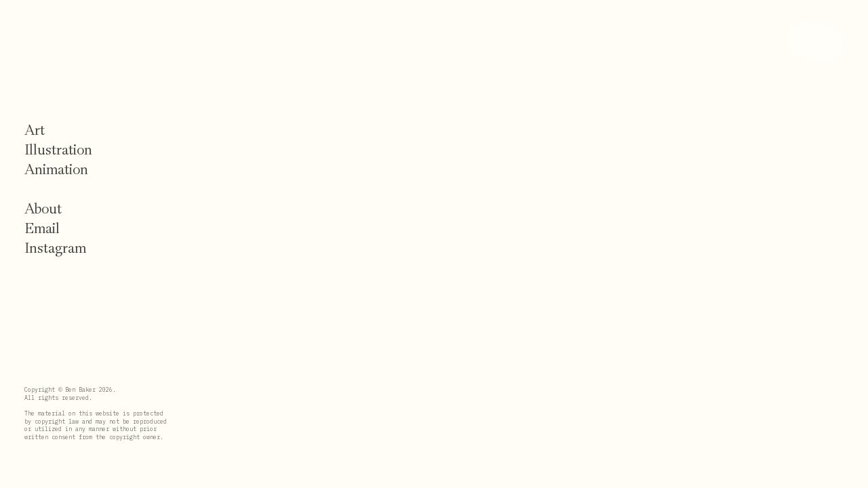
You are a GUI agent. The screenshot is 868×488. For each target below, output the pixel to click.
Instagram (55, 248)
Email (42, 228)
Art (35, 130)
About (43, 209)
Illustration (58, 150)
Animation (56, 169)
